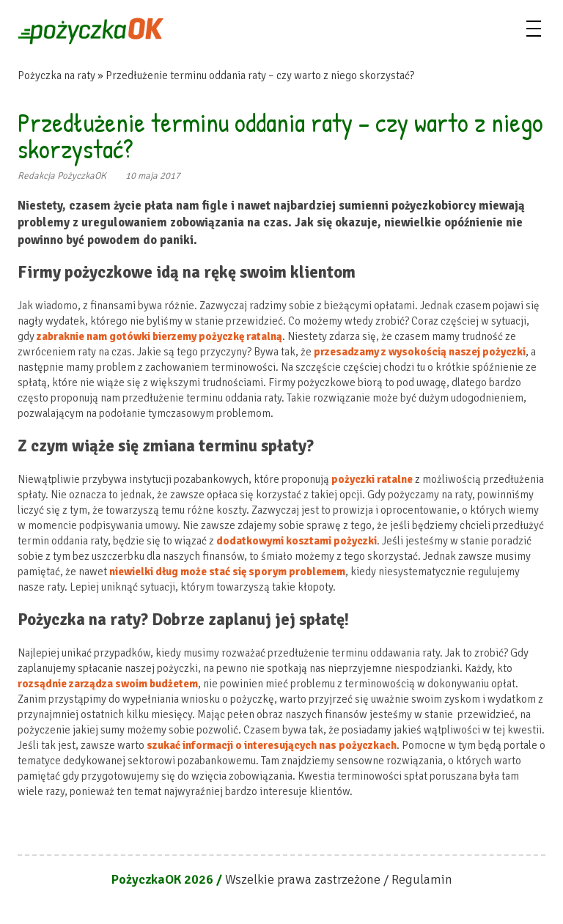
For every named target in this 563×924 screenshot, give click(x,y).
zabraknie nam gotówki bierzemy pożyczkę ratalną (159, 336)
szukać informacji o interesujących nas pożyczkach (272, 745)
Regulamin (422, 879)
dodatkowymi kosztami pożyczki (297, 541)
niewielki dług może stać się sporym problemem (227, 572)
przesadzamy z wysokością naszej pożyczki (420, 352)
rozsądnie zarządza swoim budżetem (108, 684)
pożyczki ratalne (372, 479)
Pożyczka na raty (56, 75)
